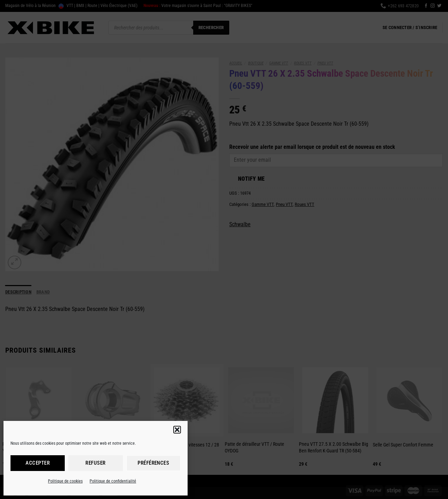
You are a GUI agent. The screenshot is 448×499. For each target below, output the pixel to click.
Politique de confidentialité (113, 481)
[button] (177, 430)
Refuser (95, 463)
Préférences (153, 463)
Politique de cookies (65, 481)
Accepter (38, 463)
